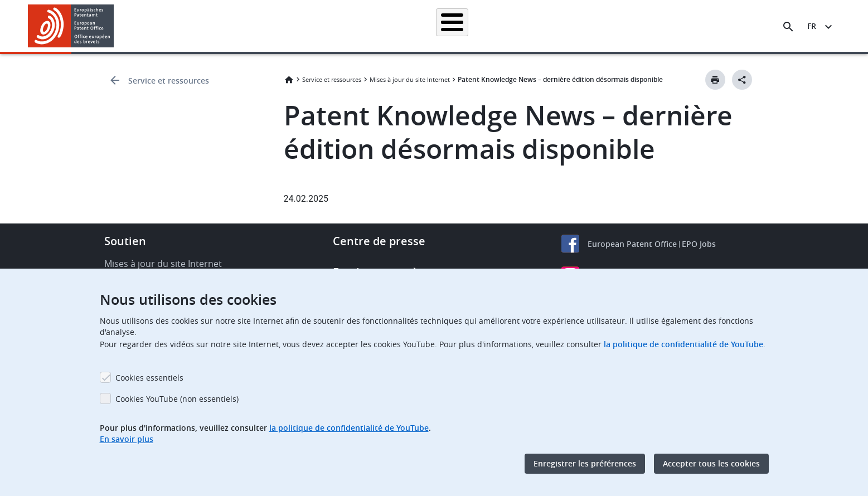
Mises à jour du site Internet (410, 79)
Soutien (125, 241)
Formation (629, 26)
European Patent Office (632, 244)
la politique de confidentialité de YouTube (683, 344)
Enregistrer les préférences (585, 463)
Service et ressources (169, 81)
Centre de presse (379, 241)
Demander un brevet (355, 26)
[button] (116, 27)
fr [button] (812, 26)
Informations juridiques (448, 26)
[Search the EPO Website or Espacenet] (788, 27)
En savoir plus (127, 439)
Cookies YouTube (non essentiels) (177, 399)
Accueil (195, 26)
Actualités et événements (549, 26)
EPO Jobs (699, 244)
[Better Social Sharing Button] (742, 80)
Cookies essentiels (149, 378)
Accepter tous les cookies (711, 463)
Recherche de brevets (264, 26)
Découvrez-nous (694, 26)
